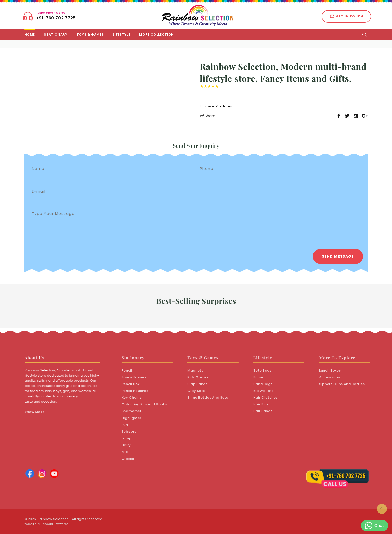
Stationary (56, 34)
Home (30, 34)
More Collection (156, 34)
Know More (41, 418)
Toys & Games (90, 34)
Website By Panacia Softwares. (47, 524)
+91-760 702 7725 (56, 16)
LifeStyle (122, 34)
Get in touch (346, 16)
